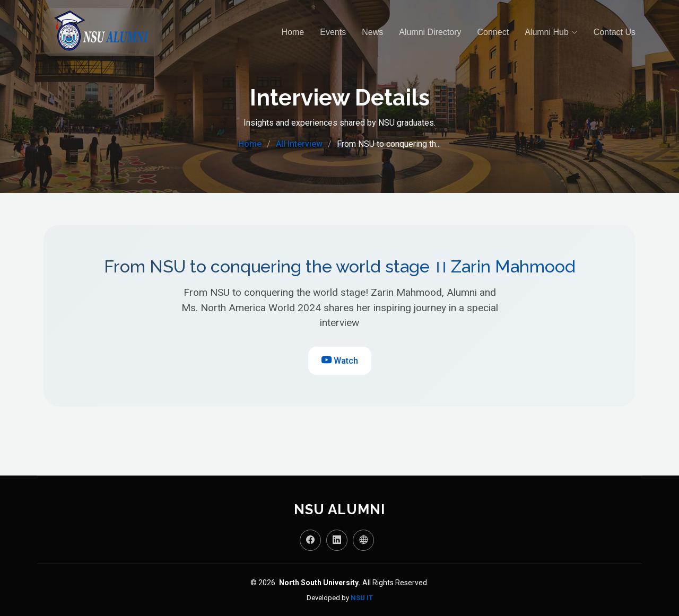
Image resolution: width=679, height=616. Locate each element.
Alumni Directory (430, 32)
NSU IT (362, 598)
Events (333, 32)
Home (293, 32)
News (372, 32)
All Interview (299, 144)
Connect (493, 32)
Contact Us (615, 32)
